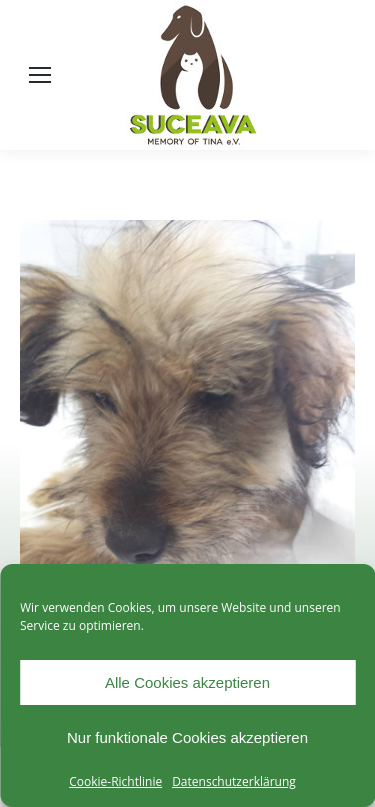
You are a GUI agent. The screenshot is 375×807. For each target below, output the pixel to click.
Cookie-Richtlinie (115, 781)
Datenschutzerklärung (234, 781)
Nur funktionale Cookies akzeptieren (187, 737)
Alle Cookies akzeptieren (187, 682)
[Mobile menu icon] (40, 75)
